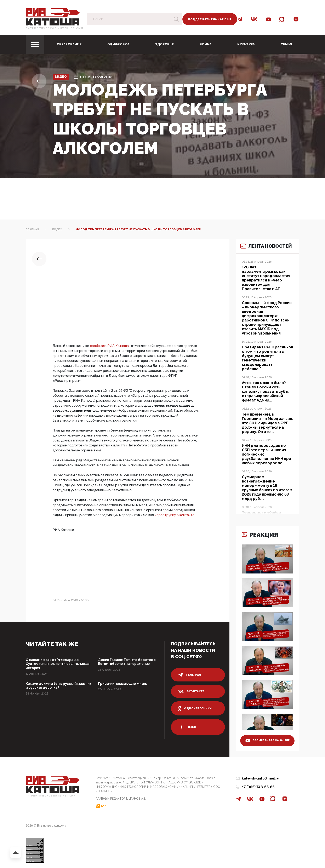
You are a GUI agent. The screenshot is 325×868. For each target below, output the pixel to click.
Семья (286, 44)
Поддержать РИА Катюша (210, 19)
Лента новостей (259, 254)
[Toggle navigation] (35, 44)
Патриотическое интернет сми (55, 28)
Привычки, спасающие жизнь (125, 685)
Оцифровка (118, 44)
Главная (32, 229)
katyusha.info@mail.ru (261, 778)
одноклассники (196, 708)
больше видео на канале (265, 737)
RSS (104, 805)
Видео (63, 77)
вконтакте (192, 691)
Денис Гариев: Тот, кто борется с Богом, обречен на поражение (129, 662)
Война (206, 44)
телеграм (190, 675)
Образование (69, 44)
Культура (246, 44)
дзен (187, 727)
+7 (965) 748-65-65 (258, 787)
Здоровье (164, 44)
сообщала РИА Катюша (110, 346)
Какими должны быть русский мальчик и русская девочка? (54, 688)
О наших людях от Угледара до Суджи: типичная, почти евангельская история (55, 665)
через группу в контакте (175, 515)
